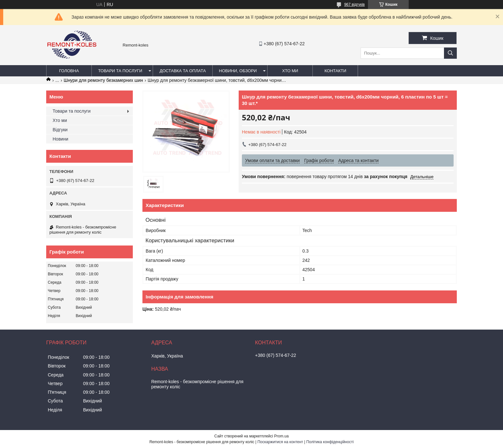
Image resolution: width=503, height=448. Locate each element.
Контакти (335, 71)
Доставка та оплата (183, 71)
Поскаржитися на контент (280, 442)
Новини (60, 139)
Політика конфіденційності (330, 442)
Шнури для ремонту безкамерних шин (103, 80)
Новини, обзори (238, 71)
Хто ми (290, 71)
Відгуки (60, 130)
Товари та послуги (120, 71)
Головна (69, 71)
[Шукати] (450, 53)
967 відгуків (354, 4)
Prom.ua (281, 436)
